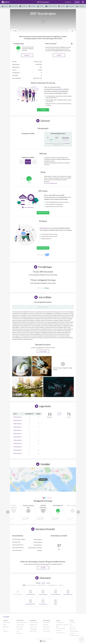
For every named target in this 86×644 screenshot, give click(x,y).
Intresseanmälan (47, 631)
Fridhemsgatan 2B (18, 420)
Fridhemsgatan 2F (17, 433)
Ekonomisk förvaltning (21, 622)
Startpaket (6, 631)
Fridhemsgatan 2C (18, 424)
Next (78, 512)
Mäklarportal (59, 631)
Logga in (77, 2)
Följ (71, 31)
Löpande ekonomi (20, 625)
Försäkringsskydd (33, 625)
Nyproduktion (46, 629)
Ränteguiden (46, 625)
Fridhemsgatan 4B (18, 447)
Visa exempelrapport (29, 207)
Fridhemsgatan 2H (18, 440)
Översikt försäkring (34, 622)
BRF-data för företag (61, 628)
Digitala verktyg (20, 627)
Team (71, 625)
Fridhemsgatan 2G (18, 437)
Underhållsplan (20, 629)
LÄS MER (59, 55)
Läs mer (27, 55)
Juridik (18, 631)
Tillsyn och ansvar (33, 627)
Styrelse (48, 583)
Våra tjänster (68, 2)
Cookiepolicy (72, 633)
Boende (43, 583)
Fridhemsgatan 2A (18, 417)
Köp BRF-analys (60, 622)
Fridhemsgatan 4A (18, 443)
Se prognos (67, 143)
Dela (15, 31)
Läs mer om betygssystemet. (51, 183)
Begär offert (19, 633)
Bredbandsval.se (45, 228)
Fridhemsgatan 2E (17, 430)
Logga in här (43, 351)
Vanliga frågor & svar (61, 633)
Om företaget (72, 622)
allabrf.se (61, 89)
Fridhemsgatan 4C (18, 450)
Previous (8, 512)
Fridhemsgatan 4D (18, 453)
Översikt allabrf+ (7, 622)
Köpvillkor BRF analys (74, 635)
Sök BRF (6, 617)
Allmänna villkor (73, 629)
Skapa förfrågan (33, 631)
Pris (4, 629)
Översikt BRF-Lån (47, 622)
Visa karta (43, 479)
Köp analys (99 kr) (43, 213)
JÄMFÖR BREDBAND (43, 248)
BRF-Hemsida (6, 627)
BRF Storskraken (43, 2)
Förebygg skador (33, 629)
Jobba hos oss (72, 627)
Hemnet (5, 625)
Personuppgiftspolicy (74, 631)
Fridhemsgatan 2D (18, 427)
